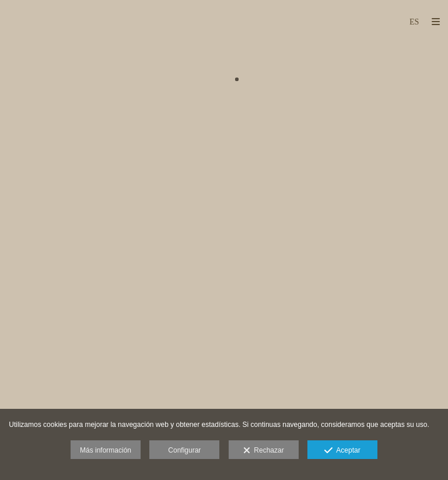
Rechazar (264, 451)
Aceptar (342, 451)
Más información (106, 450)
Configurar (184, 450)
